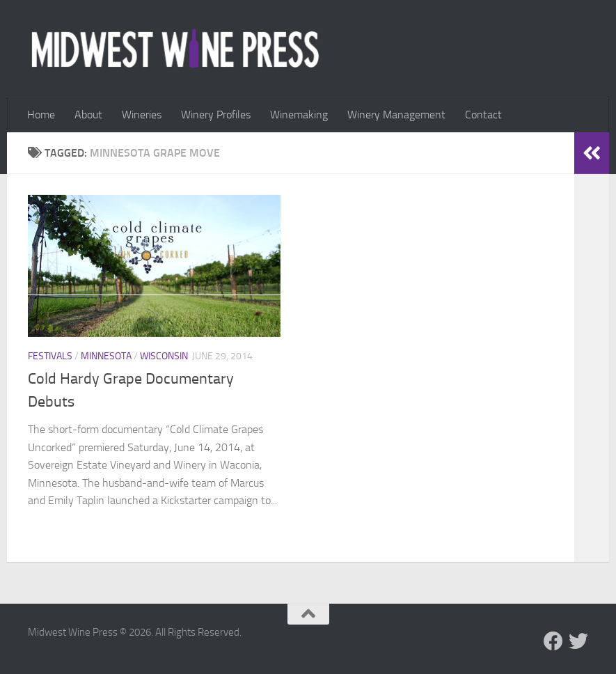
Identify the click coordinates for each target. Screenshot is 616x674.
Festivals (50, 356)
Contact (483, 115)
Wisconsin (164, 356)
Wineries (142, 115)
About (88, 115)
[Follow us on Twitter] (578, 641)
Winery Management (396, 115)
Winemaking (299, 115)
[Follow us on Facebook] (553, 641)
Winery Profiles (216, 115)
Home (41, 115)
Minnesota (106, 356)
